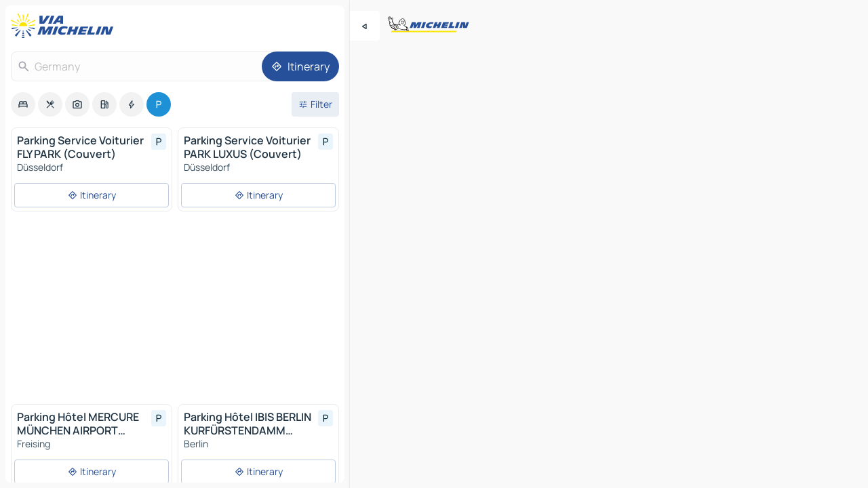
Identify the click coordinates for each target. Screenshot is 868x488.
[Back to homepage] (65, 26)
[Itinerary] (300, 66)
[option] (23, 104)
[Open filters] (315, 104)
